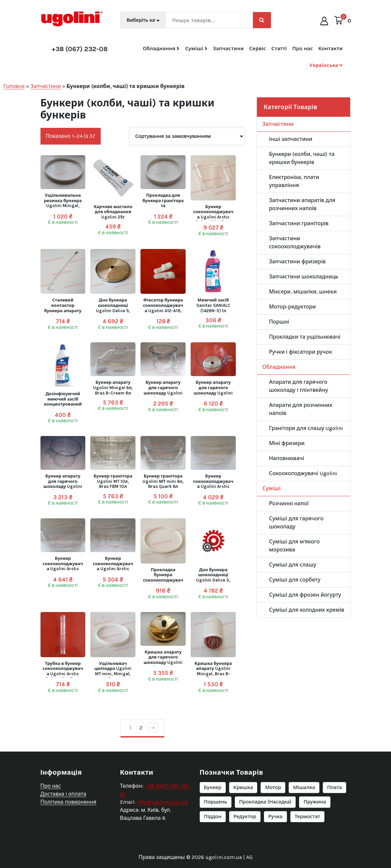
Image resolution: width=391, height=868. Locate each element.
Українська (324, 65)
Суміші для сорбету (295, 580)
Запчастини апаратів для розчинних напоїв (302, 204)
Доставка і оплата (63, 830)
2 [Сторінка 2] (141, 728)
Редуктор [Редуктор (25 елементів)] (245, 852)
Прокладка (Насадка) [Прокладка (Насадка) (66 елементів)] (265, 838)
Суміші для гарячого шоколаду (296, 523)
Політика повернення (69, 838)
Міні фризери (287, 443)
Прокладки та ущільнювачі (305, 337)
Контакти (331, 49)
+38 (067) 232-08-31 (84, 49)
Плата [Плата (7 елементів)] (334, 823)
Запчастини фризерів (297, 262)
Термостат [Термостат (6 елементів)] (308, 852)
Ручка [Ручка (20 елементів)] (275, 852)
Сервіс (258, 49)
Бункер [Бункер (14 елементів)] (213, 823)
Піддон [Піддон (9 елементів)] (213, 852)
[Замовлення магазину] (187, 136)
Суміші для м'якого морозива (294, 546)
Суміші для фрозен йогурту (305, 595)
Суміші (194, 49)
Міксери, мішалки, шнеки (303, 292)
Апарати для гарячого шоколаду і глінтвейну (299, 386)
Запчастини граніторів (299, 223)
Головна (14, 86)
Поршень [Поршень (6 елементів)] (216, 838)
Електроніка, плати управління (294, 181)
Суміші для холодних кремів (307, 610)
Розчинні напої (289, 503)
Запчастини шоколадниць (304, 277)
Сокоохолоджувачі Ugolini (303, 473)
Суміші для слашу (293, 565)
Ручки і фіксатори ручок (300, 352)
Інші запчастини (290, 139)
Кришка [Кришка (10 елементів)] (243, 823)
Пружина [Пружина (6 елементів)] (315, 838)
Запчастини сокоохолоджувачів (295, 242)
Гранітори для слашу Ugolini (306, 428)
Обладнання (159, 49)
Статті (279, 49)
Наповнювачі (286, 458)
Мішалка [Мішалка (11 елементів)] (304, 823)
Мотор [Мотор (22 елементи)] (273, 823)
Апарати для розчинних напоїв (301, 409)
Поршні (279, 322)
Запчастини (228, 49)
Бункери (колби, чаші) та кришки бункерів (302, 158)
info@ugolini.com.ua (162, 838)
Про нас (303, 49)
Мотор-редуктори (292, 307)
